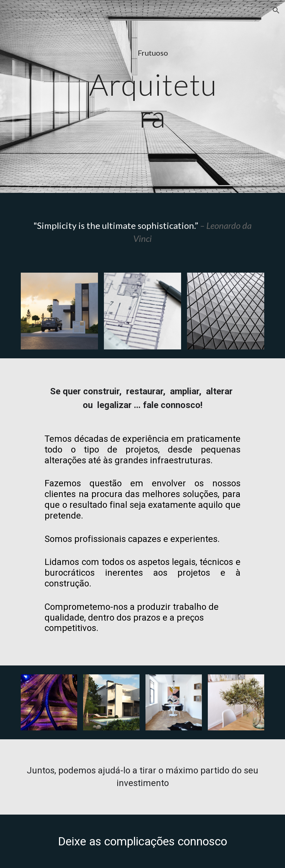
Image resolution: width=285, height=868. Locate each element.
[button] (276, 10)
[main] (153, 53)
